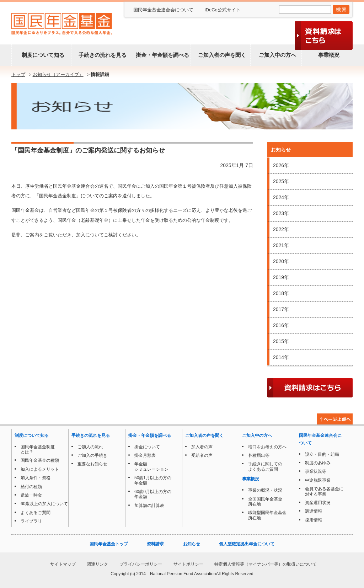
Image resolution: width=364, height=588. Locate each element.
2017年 (281, 309)
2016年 (281, 325)
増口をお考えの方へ (266, 447)
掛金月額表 (144, 455)
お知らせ (192, 544)
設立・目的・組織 (321, 454)
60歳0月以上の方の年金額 (151, 494)
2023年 (281, 213)
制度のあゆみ (316, 463)
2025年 (281, 181)
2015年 (281, 341)
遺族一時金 (30, 495)
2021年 (281, 245)
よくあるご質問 (34, 513)
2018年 (281, 293)
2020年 (281, 261)
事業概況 (327, 55)
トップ (18, 74)
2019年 (281, 277)
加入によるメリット (38, 469)
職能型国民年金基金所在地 (266, 515)
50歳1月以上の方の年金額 (151, 480)
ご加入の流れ (89, 447)
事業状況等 (314, 471)
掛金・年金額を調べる (161, 55)
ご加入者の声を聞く (221, 55)
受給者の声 (200, 455)
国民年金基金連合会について (163, 10)
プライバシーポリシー (141, 564)
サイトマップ (63, 564)
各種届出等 (257, 455)
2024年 (281, 197)
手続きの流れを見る (101, 55)
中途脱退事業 (316, 480)
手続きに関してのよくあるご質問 (264, 466)
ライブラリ (30, 521)
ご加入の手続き (91, 455)
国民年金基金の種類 (38, 460)
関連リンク (97, 564)
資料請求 (155, 544)
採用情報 (312, 520)
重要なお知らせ (91, 464)
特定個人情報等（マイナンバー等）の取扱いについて (266, 564)
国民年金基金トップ (109, 544)
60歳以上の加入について (43, 504)
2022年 (281, 229)
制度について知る (42, 55)
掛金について (146, 447)
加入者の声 (200, 447)
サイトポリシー (188, 564)
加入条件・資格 (34, 478)
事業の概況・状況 (264, 490)
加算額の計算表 (148, 506)
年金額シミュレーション (150, 466)
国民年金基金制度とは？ (36, 449)
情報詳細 (100, 74)
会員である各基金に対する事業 (323, 491)
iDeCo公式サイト (223, 10)
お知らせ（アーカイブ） (58, 74)
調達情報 (312, 511)
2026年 (281, 165)
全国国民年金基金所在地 (264, 502)
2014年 (281, 357)
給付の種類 (30, 487)
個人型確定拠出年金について (247, 544)
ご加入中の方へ (276, 55)
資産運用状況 (316, 503)
